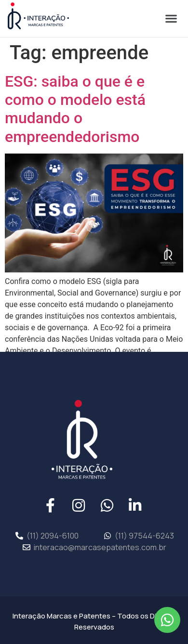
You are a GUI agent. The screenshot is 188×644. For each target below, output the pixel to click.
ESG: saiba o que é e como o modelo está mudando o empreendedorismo (75, 109)
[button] (171, 18)
